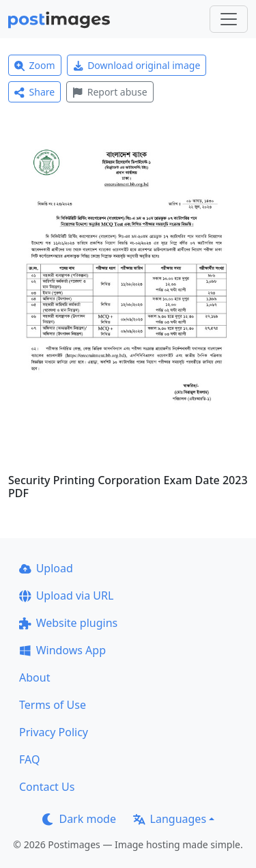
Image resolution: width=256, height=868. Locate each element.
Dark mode (79, 819)
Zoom (35, 65)
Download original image (137, 65)
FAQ (29, 759)
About (34, 677)
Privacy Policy (54, 732)
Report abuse (110, 92)
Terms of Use (53, 705)
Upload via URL (66, 596)
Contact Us (47, 787)
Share (34, 92)
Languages (170, 819)
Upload (46, 568)
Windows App (62, 650)
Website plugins (68, 623)
